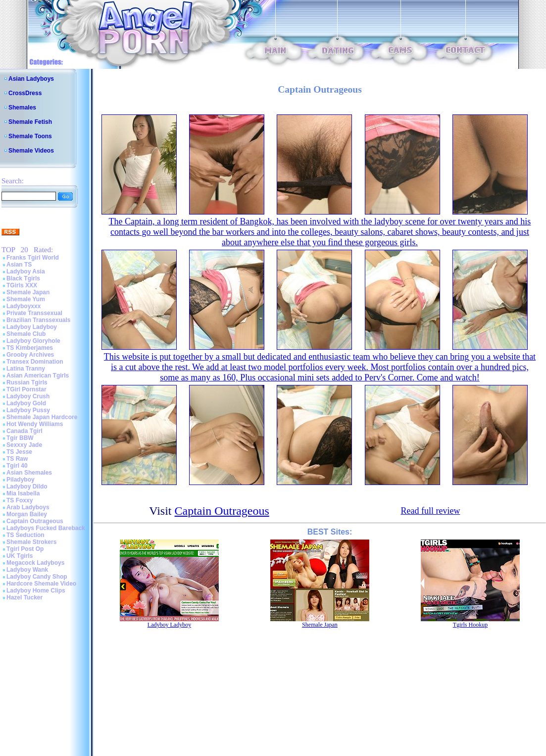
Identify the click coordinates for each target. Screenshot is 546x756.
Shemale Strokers (31, 542)
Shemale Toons (30, 136)
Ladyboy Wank (27, 570)
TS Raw (17, 459)
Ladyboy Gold (26, 403)
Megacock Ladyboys (35, 563)
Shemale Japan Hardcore (42, 417)
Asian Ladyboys (31, 79)
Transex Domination (35, 362)
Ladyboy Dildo (27, 486)
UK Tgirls (20, 556)
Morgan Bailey (27, 514)
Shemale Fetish (30, 122)
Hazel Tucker (25, 597)
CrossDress (25, 93)
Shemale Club (26, 334)
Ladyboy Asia (26, 271)
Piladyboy (21, 480)
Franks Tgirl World (33, 258)
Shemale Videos (31, 151)
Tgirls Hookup (470, 625)
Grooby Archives (30, 355)
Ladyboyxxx (24, 306)
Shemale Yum (26, 299)
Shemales (22, 108)
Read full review (430, 511)
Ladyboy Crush (28, 396)
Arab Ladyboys (28, 507)
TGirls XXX (22, 285)
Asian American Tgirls (38, 376)
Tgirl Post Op (25, 549)
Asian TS (19, 265)
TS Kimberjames (30, 348)
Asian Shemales (29, 473)
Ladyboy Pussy (28, 410)
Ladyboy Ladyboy (32, 327)
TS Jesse (19, 452)
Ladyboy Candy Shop (37, 577)
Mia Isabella (23, 493)
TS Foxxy (20, 500)
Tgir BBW (20, 438)
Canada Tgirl (25, 431)
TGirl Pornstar (26, 389)
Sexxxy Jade (24, 445)
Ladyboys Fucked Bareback (46, 528)
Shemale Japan (28, 292)
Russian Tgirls (27, 382)
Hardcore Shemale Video (41, 584)
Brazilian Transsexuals (38, 320)
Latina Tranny (26, 369)
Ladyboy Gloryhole (33, 341)
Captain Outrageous (35, 521)
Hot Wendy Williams (35, 424)
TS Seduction (25, 535)
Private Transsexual (34, 313)
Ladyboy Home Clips (36, 591)
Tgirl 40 (17, 466)
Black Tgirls (23, 278)
